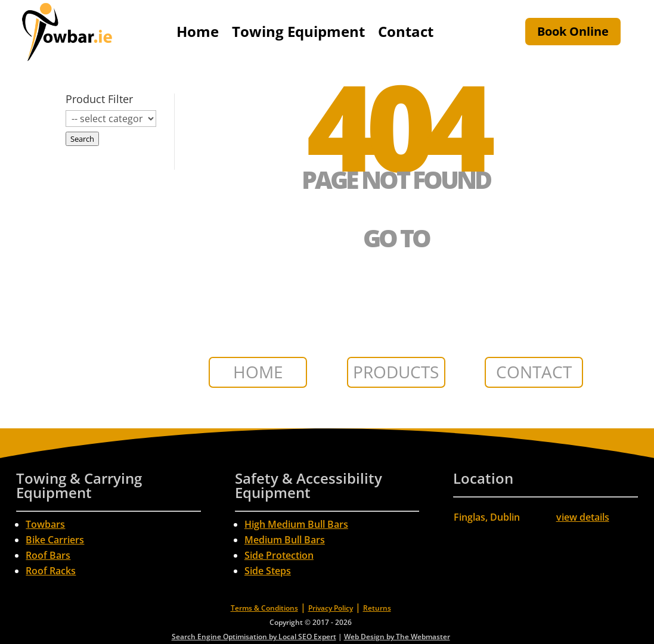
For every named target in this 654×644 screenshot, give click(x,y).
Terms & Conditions (264, 608)
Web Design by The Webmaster (397, 637)
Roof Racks (51, 571)
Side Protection (279, 555)
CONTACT (534, 372)
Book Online (573, 31)
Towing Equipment (298, 31)
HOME (258, 372)
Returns (377, 608)
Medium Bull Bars (285, 540)
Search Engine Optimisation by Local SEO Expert (254, 637)
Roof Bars (48, 555)
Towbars (45, 524)
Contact (406, 31)
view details (583, 517)
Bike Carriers (55, 540)
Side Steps (268, 571)
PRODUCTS (396, 372)
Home (198, 31)
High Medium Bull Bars (296, 524)
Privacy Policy (331, 608)
